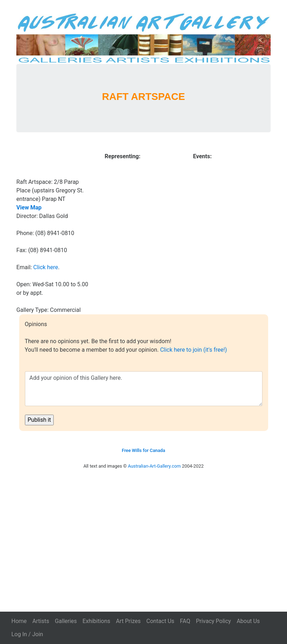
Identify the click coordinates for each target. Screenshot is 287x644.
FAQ (185, 621)
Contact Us (160, 621)
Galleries (66, 621)
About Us (248, 621)
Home (19, 621)
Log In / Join (27, 634)
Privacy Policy (214, 621)
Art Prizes (128, 621)
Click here (46, 267)
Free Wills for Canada (144, 450)
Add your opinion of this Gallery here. (144, 389)
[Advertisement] (143, 534)
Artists (41, 621)
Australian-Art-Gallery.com (155, 466)
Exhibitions (96, 621)
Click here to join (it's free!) (193, 350)
